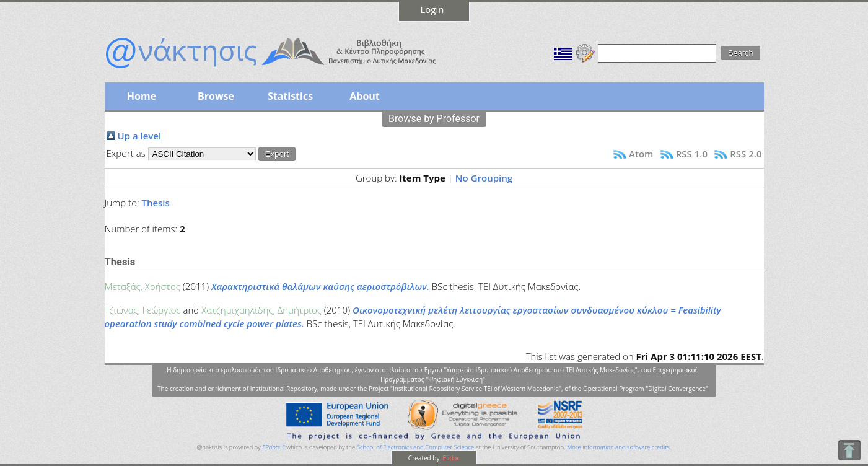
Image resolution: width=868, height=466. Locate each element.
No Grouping (484, 178)
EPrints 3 (274, 447)
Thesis (155, 203)
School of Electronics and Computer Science (415, 447)
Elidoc (450, 458)
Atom (641, 154)
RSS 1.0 (692, 154)
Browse (216, 96)
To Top (849, 450)
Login (432, 9)
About (365, 96)
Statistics (290, 96)
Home (142, 96)
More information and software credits (618, 447)
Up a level (140, 136)
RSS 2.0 (746, 154)
